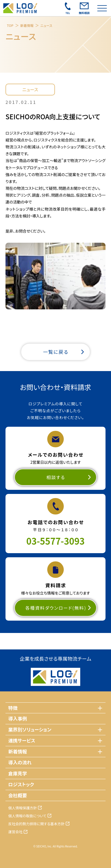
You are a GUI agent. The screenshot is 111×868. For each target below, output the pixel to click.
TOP (10, 25)
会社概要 (18, 795)
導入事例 (18, 718)
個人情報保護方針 (23, 808)
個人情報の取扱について (27, 816)
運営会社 (15, 832)
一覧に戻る (56, 352)
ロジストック (21, 784)
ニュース (46, 25)
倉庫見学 (18, 773)
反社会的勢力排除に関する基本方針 (36, 824)
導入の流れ (20, 762)
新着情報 (27, 25)
